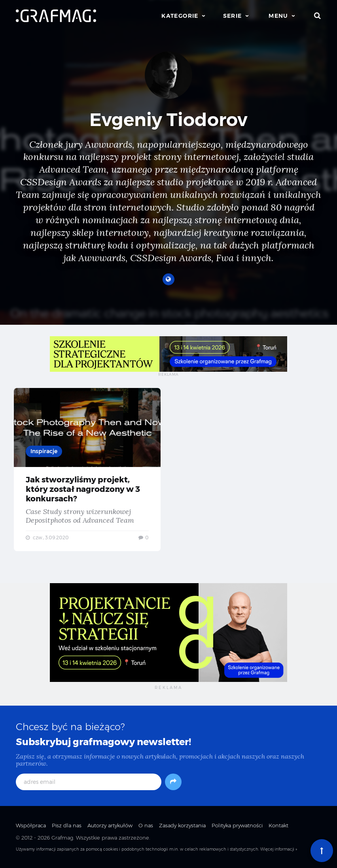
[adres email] (89, 782)
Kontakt (278, 825)
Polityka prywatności (237, 825)
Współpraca (31, 825)
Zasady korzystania (182, 825)
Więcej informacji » (279, 849)
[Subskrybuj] (173, 782)
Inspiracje (44, 451)
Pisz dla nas (67, 825)
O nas (146, 825)
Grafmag (62, 838)
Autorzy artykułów (110, 825)
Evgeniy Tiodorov (168, 120)
